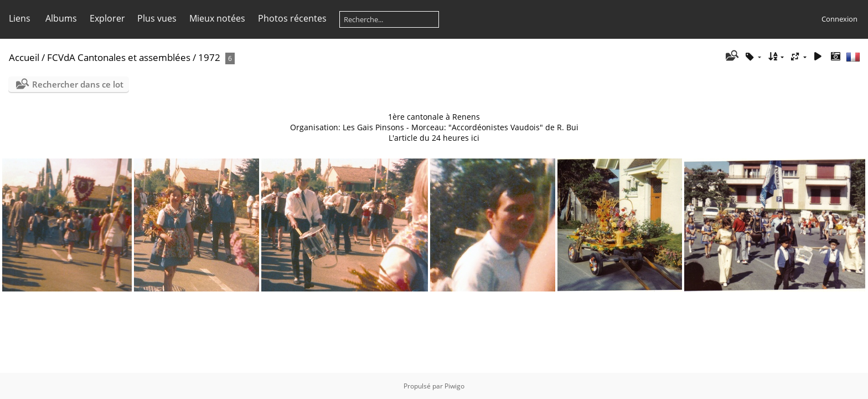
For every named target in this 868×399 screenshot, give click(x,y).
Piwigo (454, 386)
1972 (209, 57)
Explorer (107, 18)
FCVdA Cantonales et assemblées (119, 57)
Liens (20, 18)
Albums (61, 18)
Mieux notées (217, 18)
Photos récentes (292, 18)
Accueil (24, 57)
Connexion (839, 19)
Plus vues (157, 18)
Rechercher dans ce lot (78, 84)
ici (475, 138)
